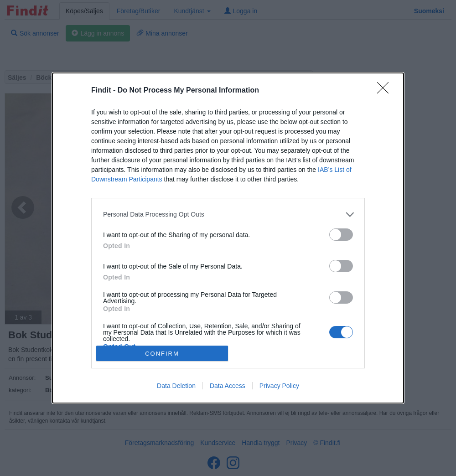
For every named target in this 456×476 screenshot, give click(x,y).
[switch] (341, 235)
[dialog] (228, 238)
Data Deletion (176, 386)
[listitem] (228, 215)
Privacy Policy (279, 386)
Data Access (228, 386)
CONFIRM (162, 354)
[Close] (386, 91)
